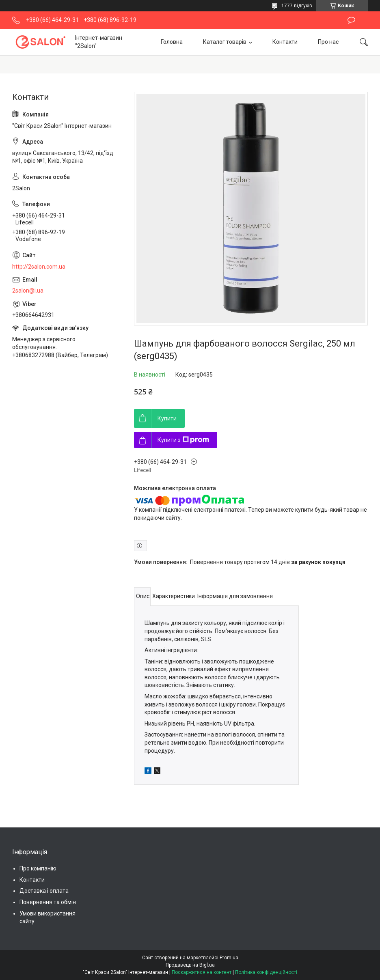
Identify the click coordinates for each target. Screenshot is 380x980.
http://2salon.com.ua (39, 267)
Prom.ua (229, 958)
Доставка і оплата (44, 891)
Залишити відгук (351, 20)
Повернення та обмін (48, 902)
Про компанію (38, 868)
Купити (167, 418)
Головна (172, 42)
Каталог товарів (225, 42)
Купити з (183, 440)
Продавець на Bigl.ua (190, 965)
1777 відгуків (297, 6)
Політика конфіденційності (266, 972)
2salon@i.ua (28, 291)
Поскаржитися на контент (202, 972)
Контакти (285, 42)
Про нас (328, 42)
